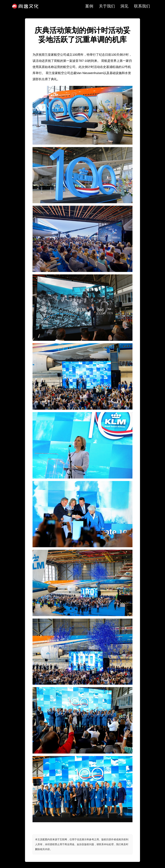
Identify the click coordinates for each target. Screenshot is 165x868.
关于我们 (107, 6)
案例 (89, 6)
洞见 (124, 6)
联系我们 (142, 6)
